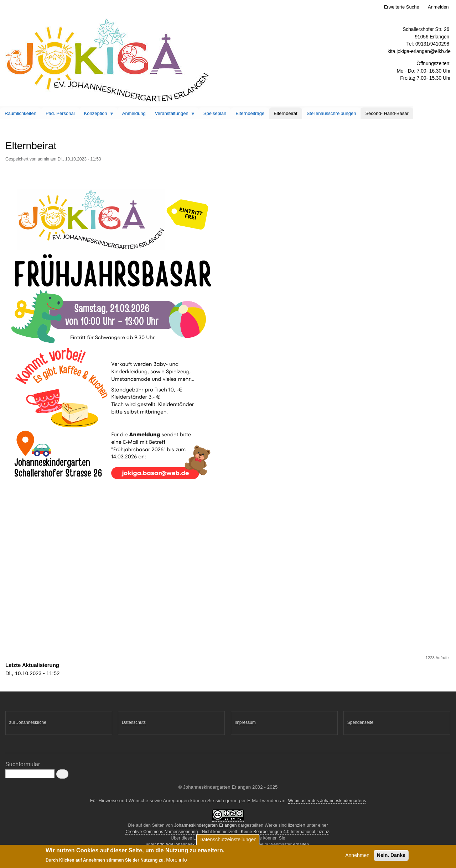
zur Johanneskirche (28, 722)
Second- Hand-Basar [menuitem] (387, 113)
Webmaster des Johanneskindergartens (327, 801)
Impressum (245, 722)
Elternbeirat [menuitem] (285, 113)
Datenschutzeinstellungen (228, 840)
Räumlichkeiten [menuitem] (20, 113)
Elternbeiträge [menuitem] (250, 113)
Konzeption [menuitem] (97, 115)
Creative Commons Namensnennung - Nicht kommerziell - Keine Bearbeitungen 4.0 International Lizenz (227, 832)
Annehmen (357, 856)
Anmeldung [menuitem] (134, 113)
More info (176, 860)
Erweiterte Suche (402, 7)
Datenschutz (134, 722)
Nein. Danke (391, 856)
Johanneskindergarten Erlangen (206, 825)
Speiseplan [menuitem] (215, 113)
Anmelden (438, 7)
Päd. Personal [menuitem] (60, 113)
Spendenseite (360, 722)
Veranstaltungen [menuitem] (173, 115)
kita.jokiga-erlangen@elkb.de (419, 51)
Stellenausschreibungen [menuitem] (331, 113)
